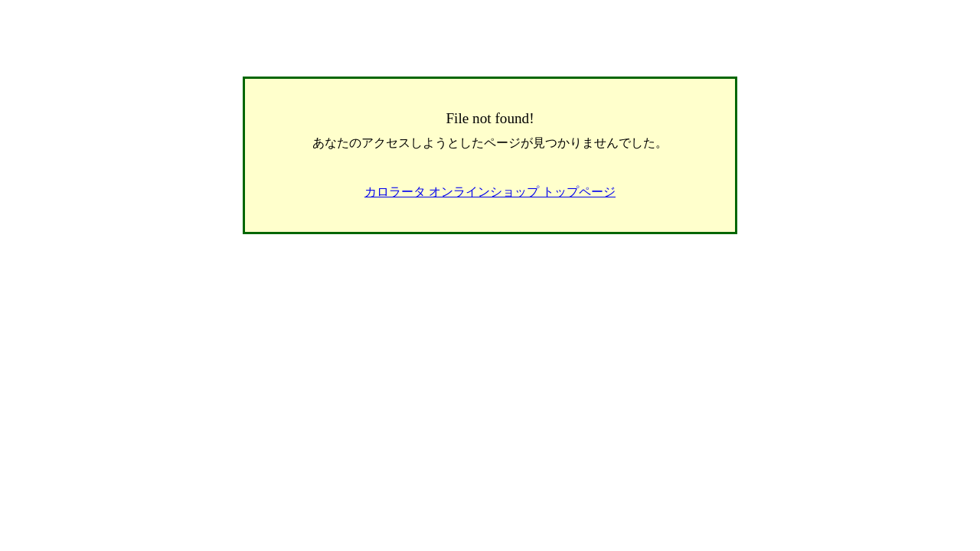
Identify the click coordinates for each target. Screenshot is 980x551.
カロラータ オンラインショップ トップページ (490, 192)
